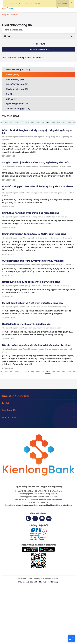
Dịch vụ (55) (12, 99)
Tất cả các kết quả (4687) (18, 70)
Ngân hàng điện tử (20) (17, 104)
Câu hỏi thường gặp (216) (18, 109)
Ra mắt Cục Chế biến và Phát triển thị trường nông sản (32, 303)
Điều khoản (23, 582)
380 (38, 122)
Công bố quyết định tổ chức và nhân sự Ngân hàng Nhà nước (36, 162)
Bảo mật (33, 582)
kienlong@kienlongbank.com (22, 505)
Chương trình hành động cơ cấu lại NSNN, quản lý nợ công (34, 234)
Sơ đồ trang (53, 582)
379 (32, 122)
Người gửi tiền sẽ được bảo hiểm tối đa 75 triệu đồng (31, 282)
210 (6, 122)
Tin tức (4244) (12, 75)
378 (27, 122)
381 (43, 122)
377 (22, 122)
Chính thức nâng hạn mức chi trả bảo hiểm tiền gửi (30, 213)
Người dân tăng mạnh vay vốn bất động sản (26, 324)
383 (53, 122)
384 (58, 122)
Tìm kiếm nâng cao (38, 49)
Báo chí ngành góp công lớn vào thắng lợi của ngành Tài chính (37, 345)
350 (17, 122)
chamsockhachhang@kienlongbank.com (56, 505)
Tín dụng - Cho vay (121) (17, 89)
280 (11, 122)
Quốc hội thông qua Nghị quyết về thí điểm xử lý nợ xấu (33, 261)
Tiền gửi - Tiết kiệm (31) (17, 84)
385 (64, 122)
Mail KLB (43, 582)
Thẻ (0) (9, 94)
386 (69, 122)
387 (74, 122)
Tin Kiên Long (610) (15, 79)
